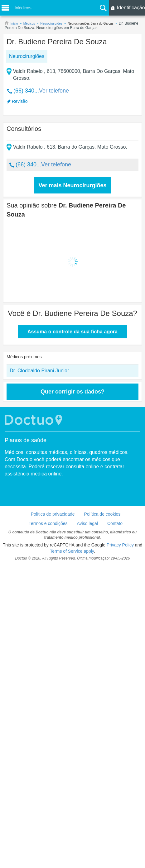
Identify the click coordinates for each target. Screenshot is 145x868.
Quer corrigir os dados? (72, 392)
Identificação (131, 8)
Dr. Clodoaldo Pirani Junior (39, 371)
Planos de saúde (26, 440)
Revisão (20, 101)
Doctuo (34, 420)
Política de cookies (102, 514)
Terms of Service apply (72, 551)
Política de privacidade (53, 514)
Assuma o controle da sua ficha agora (72, 332)
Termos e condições (48, 523)
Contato (115, 523)
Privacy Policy (120, 545)
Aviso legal (87, 523)
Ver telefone (54, 91)
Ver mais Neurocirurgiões (72, 185)
